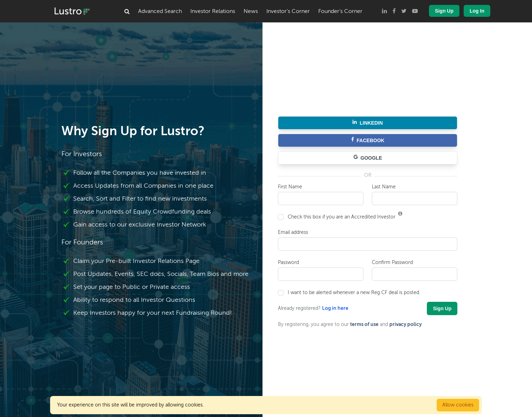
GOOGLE (368, 158)
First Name (290, 187)
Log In (477, 11)
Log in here (335, 308)
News (251, 11)
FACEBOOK (368, 140)
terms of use (364, 324)
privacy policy (405, 324)
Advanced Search (160, 11)
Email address (293, 232)
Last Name (384, 187)
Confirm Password (392, 262)
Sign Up (444, 11)
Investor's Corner (288, 11)
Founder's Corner (340, 11)
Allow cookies (458, 405)
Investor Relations (213, 11)
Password (288, 262)
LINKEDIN (368, 123)
